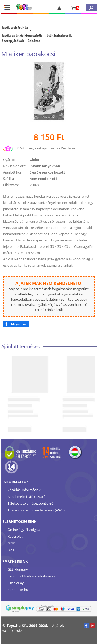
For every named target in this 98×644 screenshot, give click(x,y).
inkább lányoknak (45, 166)
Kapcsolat (15, 536)
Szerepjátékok (13, 41)
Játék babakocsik (59, 35)
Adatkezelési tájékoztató (27, 497)
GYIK (11, 543)
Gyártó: (9, 160)
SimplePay (16, 583)
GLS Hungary (18, 569)
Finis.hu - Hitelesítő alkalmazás (31, 576)
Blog (11, 550)
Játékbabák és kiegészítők (22, 35)
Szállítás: (10, 179)
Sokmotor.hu (18, 590)
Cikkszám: (11, 185)
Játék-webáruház (15, 27)
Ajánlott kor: (13, 172)
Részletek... (69, 148)
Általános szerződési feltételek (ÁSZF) (36, 510)
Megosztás (19, 324)
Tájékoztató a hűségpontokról (31, 503)
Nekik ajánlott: (14, 166)
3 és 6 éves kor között (47, 172)
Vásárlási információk (24, 490)
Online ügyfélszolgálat (25, 530)
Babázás (34, 41)
